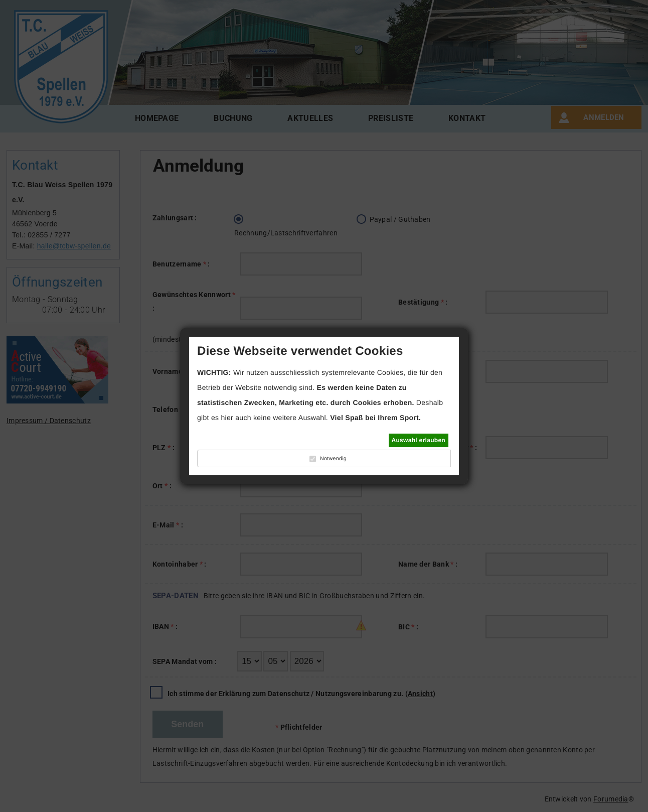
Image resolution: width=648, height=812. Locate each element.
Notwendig (333, 459)
